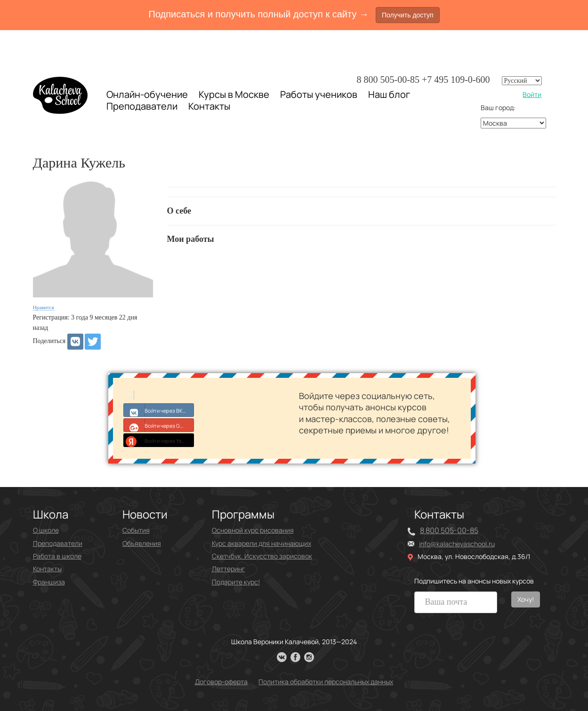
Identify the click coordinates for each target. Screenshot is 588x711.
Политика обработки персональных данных (326, 682)
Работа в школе (57, 556)
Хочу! (526, 599)
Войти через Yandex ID (159, 440)
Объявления (142, 543)
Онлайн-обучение (147, 94)
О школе (46, 530)
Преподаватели (142, 106)
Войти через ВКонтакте (159, 410)
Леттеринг (229, 569)
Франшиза (49, 582)
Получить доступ (408, 15)
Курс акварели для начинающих (262, 543)
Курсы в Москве (234, 95)
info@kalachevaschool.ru (457, 544)
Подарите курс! (236, 582)
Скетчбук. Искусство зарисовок (262, 556)
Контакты (209, 106)
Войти (532, 94)
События (136, 530)
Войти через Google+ (159, 425)
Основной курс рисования (253, 530)
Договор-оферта (221, 682)
